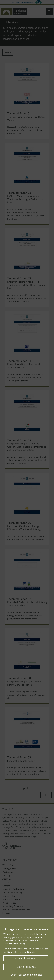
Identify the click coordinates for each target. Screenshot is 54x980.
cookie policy (30, 952)
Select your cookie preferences (26, 975)
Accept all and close (26, 958)
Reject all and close (26, 967)
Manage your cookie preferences (26, 929)
